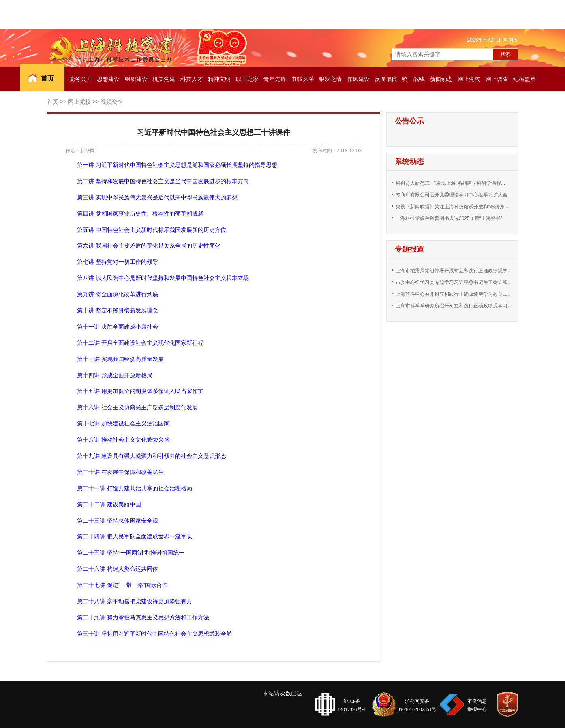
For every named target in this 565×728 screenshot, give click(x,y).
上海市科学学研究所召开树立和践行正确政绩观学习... (454, 306)
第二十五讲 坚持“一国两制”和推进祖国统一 (131, 553)
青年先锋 (275, 79)
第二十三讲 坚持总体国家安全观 (118, 521)
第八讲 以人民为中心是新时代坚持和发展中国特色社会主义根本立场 (163, 278)
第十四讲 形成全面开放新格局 (115, 375)
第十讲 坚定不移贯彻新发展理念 (118, 310)
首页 (47, 78)
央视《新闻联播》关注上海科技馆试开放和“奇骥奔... (452, 207)
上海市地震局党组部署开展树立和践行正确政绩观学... (454, 271)
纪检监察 (524, 79)
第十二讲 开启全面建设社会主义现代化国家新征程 (140, 343)
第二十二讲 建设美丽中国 (109, 504)
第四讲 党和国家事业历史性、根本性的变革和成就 (140, 213)
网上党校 (469, 79)
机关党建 (164, 79)
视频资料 (112, 102)
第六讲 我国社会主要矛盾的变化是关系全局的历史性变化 (149, 246)
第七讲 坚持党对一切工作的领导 (118, 262)
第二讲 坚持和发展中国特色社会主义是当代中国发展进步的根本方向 (163, 181)
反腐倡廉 (386, 79)
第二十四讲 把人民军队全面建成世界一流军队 (135, 536)
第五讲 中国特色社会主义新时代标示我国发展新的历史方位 (152, 230)
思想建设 (108, 79)
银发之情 (330, 79)
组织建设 (136, 79)
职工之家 (247, 79)
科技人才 (192, 79)
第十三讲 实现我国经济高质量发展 (120, 359)
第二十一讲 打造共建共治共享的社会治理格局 (135, 488)
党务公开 (81, 79)
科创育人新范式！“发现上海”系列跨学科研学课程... (450, 183)
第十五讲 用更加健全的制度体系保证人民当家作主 (140, 391)
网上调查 (497, 79)
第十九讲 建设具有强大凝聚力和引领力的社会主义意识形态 (152, 456)
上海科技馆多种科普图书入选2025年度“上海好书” (449, 218)
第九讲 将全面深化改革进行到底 (118, 294)
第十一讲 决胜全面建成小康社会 (118, 327)
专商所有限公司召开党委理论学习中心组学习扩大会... (454, 195)
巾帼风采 (303, 79)
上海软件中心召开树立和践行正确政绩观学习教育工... (454, 294)
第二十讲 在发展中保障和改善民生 (120, 472)
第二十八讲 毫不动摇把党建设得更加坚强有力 (135, 601)
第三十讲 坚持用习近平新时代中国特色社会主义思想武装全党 (154, 634)
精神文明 (219, 79)
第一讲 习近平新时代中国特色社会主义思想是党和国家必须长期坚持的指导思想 (177, 165)
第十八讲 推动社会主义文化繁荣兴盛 (123, 440)
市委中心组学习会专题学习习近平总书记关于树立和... (454, 282)
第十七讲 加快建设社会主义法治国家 (123, 423)
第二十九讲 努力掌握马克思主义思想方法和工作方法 (143, 617)
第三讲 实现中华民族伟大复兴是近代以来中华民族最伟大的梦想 (157, 197)
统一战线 (413, 79)
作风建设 (358, 79)
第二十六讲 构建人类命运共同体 (118, 569)
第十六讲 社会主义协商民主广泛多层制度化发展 (137, 407)
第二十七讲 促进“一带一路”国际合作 (122, 585)
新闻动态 (441, 79)
